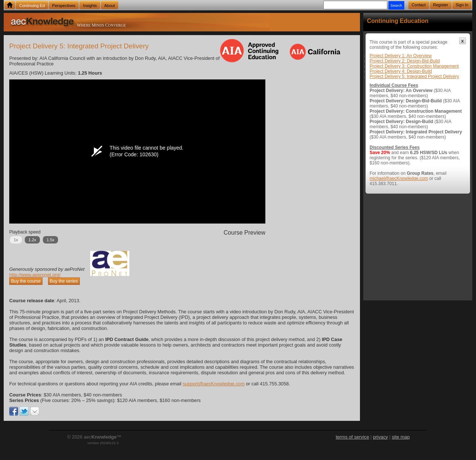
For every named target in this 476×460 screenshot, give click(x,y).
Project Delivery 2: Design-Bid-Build (405, 61)
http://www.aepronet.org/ (35, 275)
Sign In (462, 5)
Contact (419, 5)
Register (441, 5)
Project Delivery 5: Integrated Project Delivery (414, 76)
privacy (380, 437)
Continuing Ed (32, 6)
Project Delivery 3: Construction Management (414, 66)
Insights (90, 6)
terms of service (352, 437)
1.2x (32, 240)
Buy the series (64, 281)
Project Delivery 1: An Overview (401, 56)
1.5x (50, 240)
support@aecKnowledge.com (213, 384)
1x (16, 240)
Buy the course (26, 281)
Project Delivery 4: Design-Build (401, 71)
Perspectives (64, 6)
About (110, 6)
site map (401, 437)
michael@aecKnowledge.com (399, 178)
